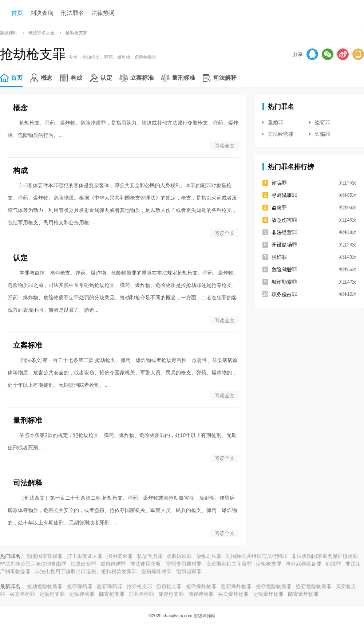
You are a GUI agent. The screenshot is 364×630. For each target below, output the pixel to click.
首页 (17, 13)
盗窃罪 (323, 122)
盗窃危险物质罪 (314, 586)
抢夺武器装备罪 (304, 564)
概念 (47, 78)
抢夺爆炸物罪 (201, 586)
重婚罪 (276, 122)
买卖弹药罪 (22, 594)
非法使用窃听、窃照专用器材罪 (166, 564)
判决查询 (42, 13)
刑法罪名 (72, 13)
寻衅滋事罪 (284, 195)
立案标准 (142, 78)
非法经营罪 (281, 134)
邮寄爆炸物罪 (303, 594)
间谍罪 (333, 564)
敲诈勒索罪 (284, 282)
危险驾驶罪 (284, 269)
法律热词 (103, 13)
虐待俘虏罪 (113, 564)
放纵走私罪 (209, 556)
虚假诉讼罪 (179, 556)
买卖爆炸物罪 (233, 594)
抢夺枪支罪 (139, 586)
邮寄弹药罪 (141, 594)
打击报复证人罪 (85, 556)
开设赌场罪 (284, 245)
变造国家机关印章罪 (229, 564)
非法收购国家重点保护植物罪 (325, 556)
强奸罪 (279, 257)
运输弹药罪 (82, 594)
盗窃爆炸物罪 (157, 571)
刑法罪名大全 (41, 33)
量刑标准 (183, 78)
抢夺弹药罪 (80, 586)
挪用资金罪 (120, 556)
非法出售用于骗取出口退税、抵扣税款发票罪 (86, 571)
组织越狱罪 (189, 571)
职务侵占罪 (284, 294)
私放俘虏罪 (150, 556)
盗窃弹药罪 (110, 586)
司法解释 (225, 78)
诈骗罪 (323, 134)
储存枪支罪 (171, 594)
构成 (76, 78)
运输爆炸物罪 (268, 594)
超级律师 (9, 33)
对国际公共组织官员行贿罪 (257, 556)
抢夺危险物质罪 (274, 586)
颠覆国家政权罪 (45, 556)
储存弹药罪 (201, 594)
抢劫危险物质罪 (45, 586)
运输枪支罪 (269, 564)
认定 (106, 78)
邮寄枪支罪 (112, 594)
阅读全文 (225, 146)
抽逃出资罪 (83, 564)
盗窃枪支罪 (169, 586)
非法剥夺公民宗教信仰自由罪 (33, 564)
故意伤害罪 (284, 220)
